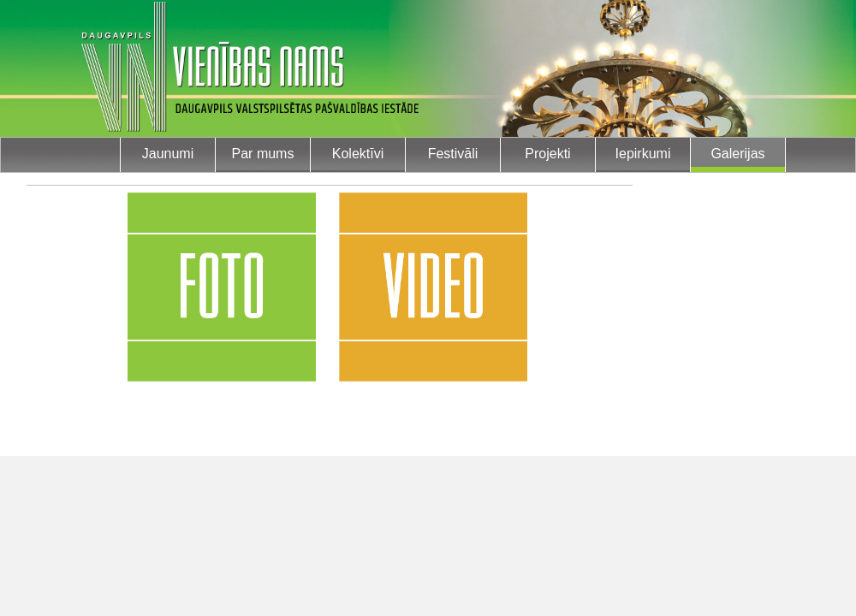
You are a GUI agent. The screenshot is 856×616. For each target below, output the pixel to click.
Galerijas (737, 154)
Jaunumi (168, 154)
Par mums (263, 154)
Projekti (547, 154)
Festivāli (453, 154)
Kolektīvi (358, 154)
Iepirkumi (643, 154)
